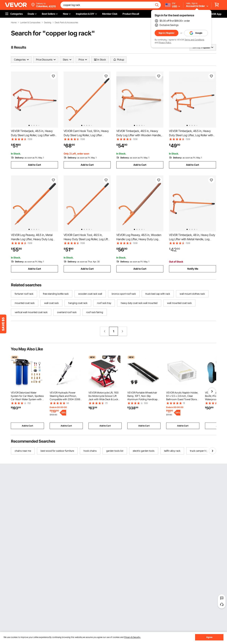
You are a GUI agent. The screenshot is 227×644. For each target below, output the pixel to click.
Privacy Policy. (165, 42)
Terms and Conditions (194, 40)
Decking (48, 23)
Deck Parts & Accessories (67, 23)
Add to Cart (34, 165)
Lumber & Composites (30, 23)
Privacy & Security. (132, 637)
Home (14, 23)
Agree (209, 637)
